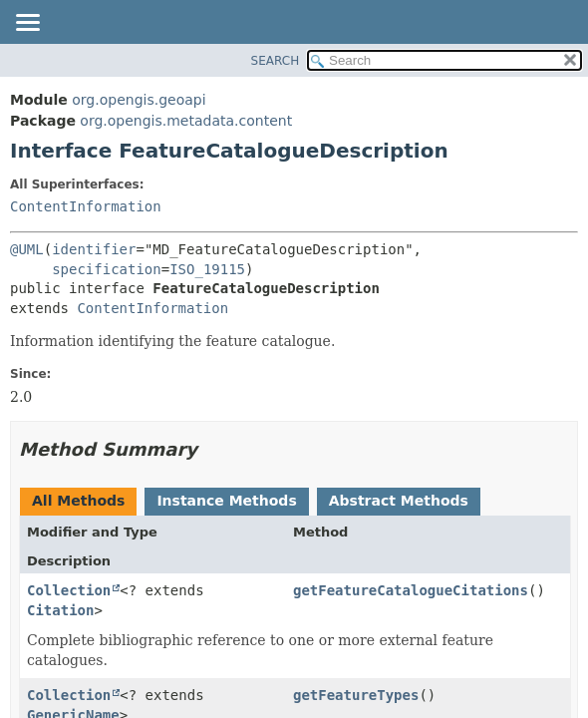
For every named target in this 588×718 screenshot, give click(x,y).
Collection (69, 590)
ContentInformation (86, 206)
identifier (94, 249)
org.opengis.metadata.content (186, 121)
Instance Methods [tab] (226, 501)
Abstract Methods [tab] (399, 501)
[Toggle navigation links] (27, 24)
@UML (27, 249)
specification (107, 269)
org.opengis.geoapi (139, 100)
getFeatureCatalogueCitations (411, 590)
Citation (60, 610)
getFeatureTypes (356, 695)
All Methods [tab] (78, 501)
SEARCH (276, 61)
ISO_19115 (207, 269)
